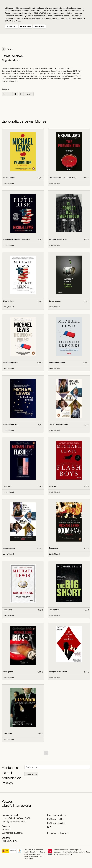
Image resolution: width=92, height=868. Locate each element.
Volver (7, 49)
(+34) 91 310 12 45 (9, 841)
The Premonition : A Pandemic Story (63, 178)
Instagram (52, 833)
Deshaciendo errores (57, 363)
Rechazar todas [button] (26, 26)
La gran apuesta (55, 301)
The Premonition (9, 178)
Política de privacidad (57, 823)
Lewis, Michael (8, 183)
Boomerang (54, 548)
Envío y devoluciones (57, 815)
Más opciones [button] (39, 26)
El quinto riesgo (9, 301)
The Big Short (54, 610)
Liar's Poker (8, 733)
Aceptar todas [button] (12, 26)
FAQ (49, 827)
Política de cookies (56, 819)
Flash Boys (7, 486)
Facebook (65, 833)
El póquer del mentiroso (58, 239)
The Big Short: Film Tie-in (58, 424)
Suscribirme (31, 774)
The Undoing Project (11, 363)
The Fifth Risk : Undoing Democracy (16, 239)
